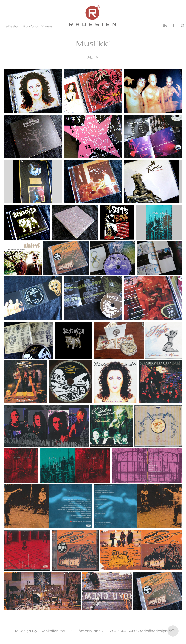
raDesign (12, 26)
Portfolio (30, 26)
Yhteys (47, 26)
